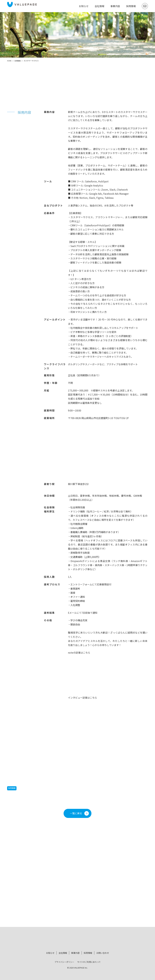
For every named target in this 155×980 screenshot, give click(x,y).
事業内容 (115, 6)
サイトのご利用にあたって (89, 961)
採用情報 (131, 6)
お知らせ (84, 6)
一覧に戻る (76, 813)
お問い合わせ (103, 952)
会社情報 (99, 6)
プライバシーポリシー (64, 961)
